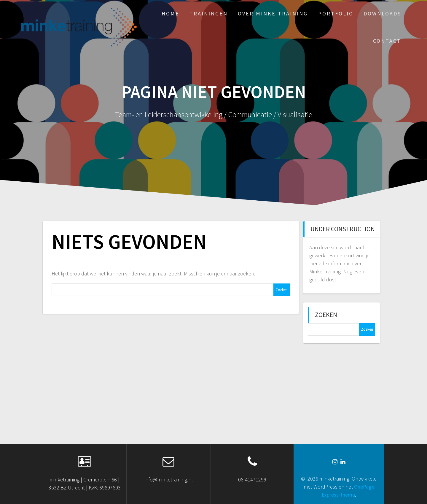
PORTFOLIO (336, 14)
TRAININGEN (209, 14)
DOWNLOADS (382, 14)
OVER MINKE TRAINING (273, 14)
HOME (171, 14)
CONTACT (387, 41)
